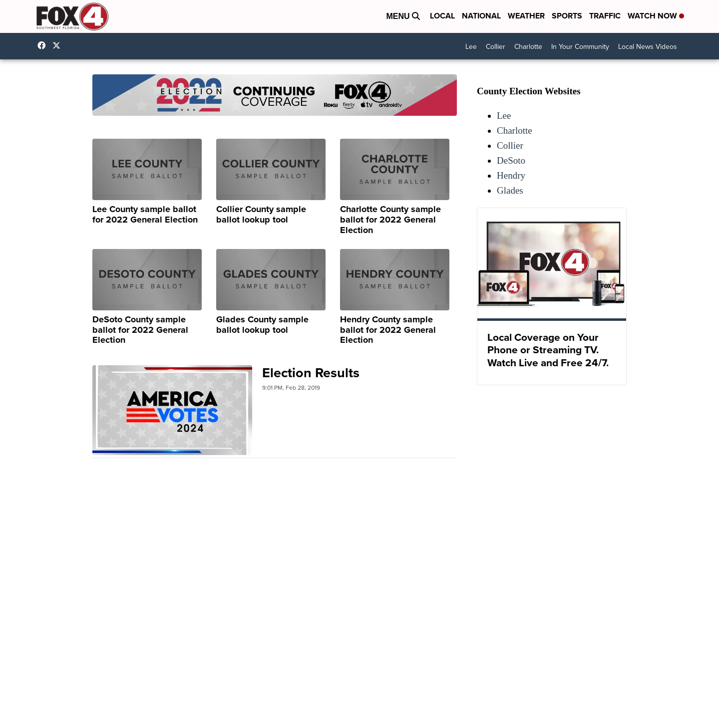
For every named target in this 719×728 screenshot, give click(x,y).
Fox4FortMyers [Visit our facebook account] (44, 45)
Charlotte (528, 46)
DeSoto (511, 160)
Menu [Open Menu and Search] (403, 16)
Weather (526, 16)
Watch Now (656, 16)
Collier (496, 46)
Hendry (511, 175)
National (481, 16)
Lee (471, 46)
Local (442, 16)
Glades (510, 190)
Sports (567, 16)
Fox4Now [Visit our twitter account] (59, 45)
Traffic (605, 16)
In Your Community (580, 46)
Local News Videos (648, 46)
